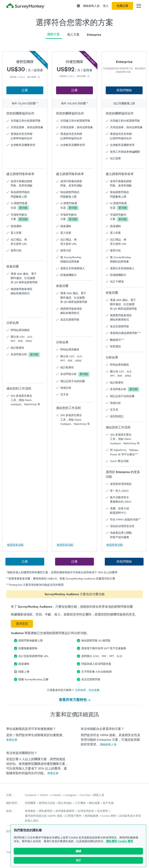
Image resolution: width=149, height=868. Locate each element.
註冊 (25, 90)
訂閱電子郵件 (74, 816)
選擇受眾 (22, 624)
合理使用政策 (86, 811)
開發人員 (99, 795)
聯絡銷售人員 (91, 6)
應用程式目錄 (47, 803)
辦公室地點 (65, 803)
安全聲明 (102, 811)
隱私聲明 (112, 841)
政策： (10, 811)
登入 (106, 6)
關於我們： (13, 803)
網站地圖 (94, 803)
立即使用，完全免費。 (88, 690)
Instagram (71, 795)
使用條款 (30, 811)
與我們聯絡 (124, 90)
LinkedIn (56, 795)
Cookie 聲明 (125, 841)
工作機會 (80, 803)
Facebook (31, 795)
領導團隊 (30, 803)
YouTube (85, 795)
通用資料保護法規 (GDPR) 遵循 (44, 816)
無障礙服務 (92, 816)
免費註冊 (122, 6)
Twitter (44, 795)
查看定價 (12, 740)
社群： (10, 795)
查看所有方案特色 (74, 700)
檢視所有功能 (15, 545)
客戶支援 (108, 803)
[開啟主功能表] (139, 6)
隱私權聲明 (46, 811)
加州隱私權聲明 (65, 811)
